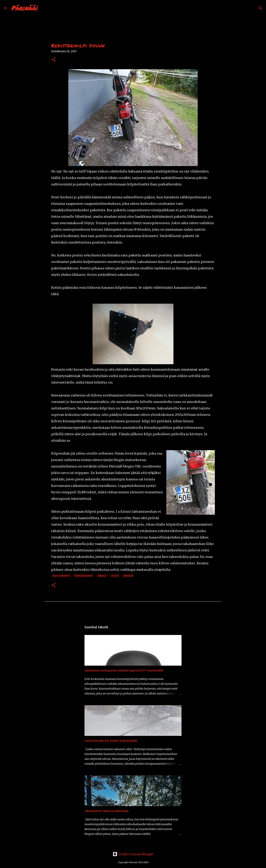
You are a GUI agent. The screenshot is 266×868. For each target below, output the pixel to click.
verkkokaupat (84, 576)
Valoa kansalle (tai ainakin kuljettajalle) (111, 741)
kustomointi (61, 576)
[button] (54, 60)
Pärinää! (24, 8)
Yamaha (128, 576)
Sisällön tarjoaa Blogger (133, 854)
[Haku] (43, 8)
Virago (102, 576)
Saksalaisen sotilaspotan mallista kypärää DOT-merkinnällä (124, 670)
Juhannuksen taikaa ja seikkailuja (107, 811)
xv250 (115, 576)
